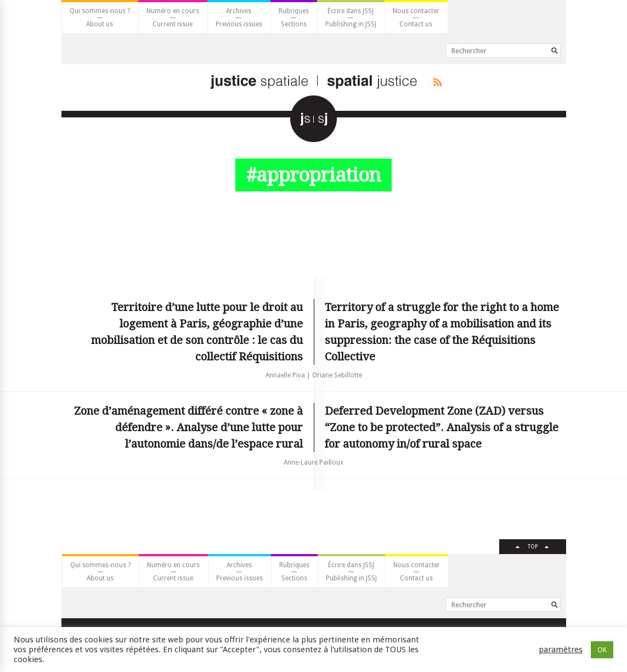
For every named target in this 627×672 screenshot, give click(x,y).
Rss (435, 82)
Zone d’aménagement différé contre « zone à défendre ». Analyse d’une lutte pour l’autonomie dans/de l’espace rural (188, 427)
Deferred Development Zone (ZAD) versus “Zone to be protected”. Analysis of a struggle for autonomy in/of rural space (442, 427)
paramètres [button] (561, 650)
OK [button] (602, 650)
